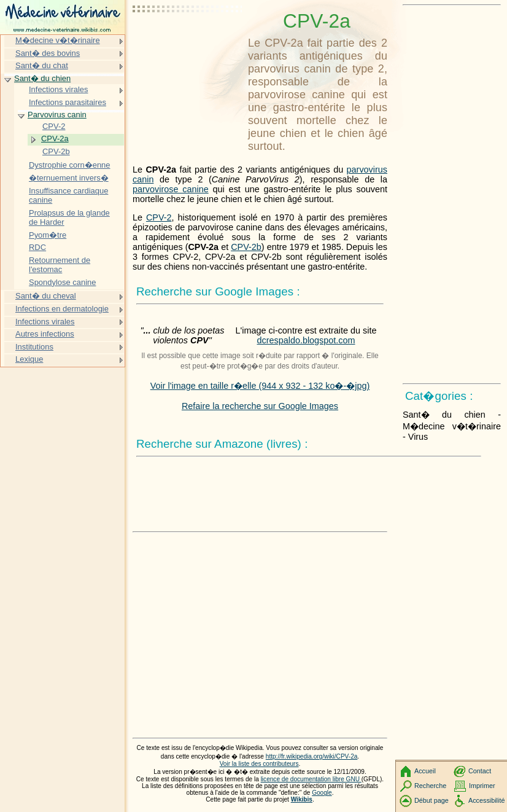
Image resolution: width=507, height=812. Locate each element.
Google (322, 793)
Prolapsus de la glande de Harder (69, 218)
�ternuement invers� (69, 178)
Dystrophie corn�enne (70, 165)
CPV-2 (159, 217)
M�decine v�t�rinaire (58, 40)
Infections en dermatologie (62, 309)
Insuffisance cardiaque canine (68, 196)
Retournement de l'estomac (60, 265)
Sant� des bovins (48, 53)
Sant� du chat (42, 65)
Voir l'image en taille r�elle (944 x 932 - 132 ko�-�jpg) (260, 386)
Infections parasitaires (68, 102)
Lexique (29, 359)
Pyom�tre (48, 235)
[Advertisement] (188, 40)
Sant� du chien (42, 78)
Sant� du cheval (46, 296)
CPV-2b (246, 247)
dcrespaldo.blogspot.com (306, 340)
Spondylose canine (62, 282)
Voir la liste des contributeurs (259, 764)
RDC (37, 247)
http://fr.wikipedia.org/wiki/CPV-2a (312, 756)
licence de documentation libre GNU (311, 779)
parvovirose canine (171, 189)
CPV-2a (55, 139)
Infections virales (58, 89)
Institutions (34, 347)
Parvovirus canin (57, 115)
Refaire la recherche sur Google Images (260, 406)
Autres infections (45, 334)
